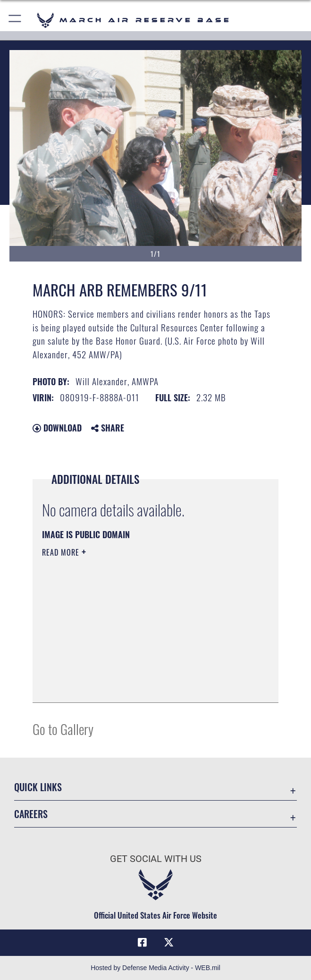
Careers (31, 814)
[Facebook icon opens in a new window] (143, 942)
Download (57, 428)
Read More (62, 552)
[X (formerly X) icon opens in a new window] (168, 942)
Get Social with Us (156, 859)
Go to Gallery (63, 729)
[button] (15, 20)
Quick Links (38, 787)
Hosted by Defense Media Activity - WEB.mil (155, 968)
